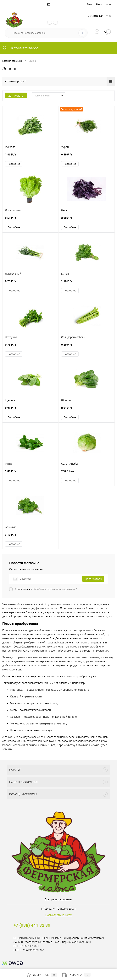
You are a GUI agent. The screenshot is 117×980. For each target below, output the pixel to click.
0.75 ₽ (31, 284)
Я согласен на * (46, 590)
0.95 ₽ (31, 411)
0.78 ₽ (31, 347)
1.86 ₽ (31, 157)
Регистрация (104, 4)
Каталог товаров (20, 48)
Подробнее (14, 164)
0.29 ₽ (87, 347)
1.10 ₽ (87, 284)
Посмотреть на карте (59, 916)
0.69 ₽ (31, 220)
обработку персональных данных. (54, 590)
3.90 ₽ (87, 220)
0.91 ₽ (87, 411)
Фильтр (16, 96)
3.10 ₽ (31, 537)
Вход (90, 4)
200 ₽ (87, 474)
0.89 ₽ (87, 157)
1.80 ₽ (31, 474)
